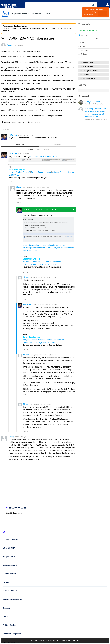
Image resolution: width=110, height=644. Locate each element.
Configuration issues (90, 71)
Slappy (10, 45)
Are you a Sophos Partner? (19, 172)
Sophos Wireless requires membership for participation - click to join (55, 640)
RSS (94, 90)
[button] (93, 5)
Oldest (31, 149)
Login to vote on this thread (82, 35)
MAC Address (88, 67)
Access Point (88, 63)
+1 (82, 39)
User (107, 4)
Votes (38, 149)
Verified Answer (87, 31)
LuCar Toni (13, 135)
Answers (57, 145)
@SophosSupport (59, 172)
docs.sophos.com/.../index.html (44, 156)
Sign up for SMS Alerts (47, 264)
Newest (46, 149)
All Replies (20, 145)
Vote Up (9, 182)
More (51, 14)
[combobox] (57, 5)
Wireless (86, 75)
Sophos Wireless (89, 79)
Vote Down (13, 182)
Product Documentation (41, 172)
